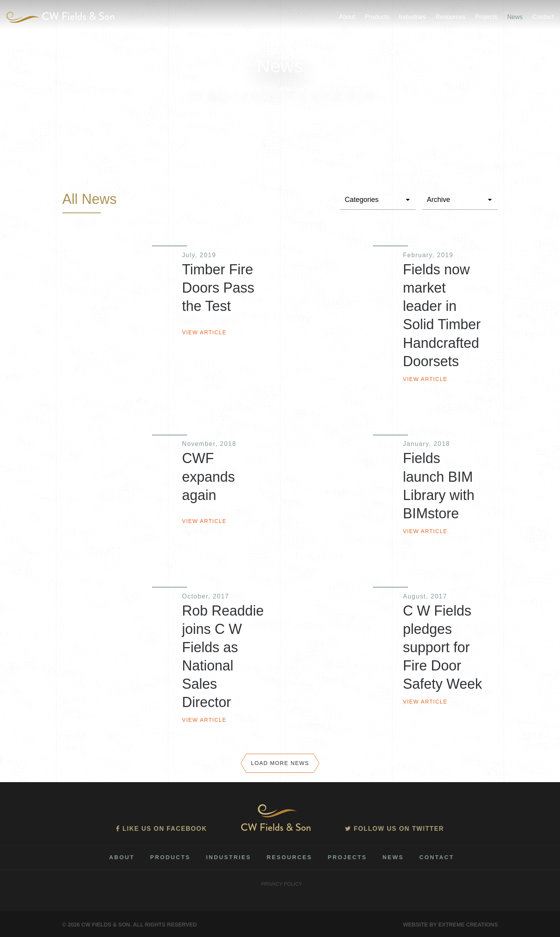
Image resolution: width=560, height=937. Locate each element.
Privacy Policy (282, 884)
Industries (412, 17)
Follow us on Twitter (395, 829)
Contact (543, 17)
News (515, 17)
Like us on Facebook (161, 829)
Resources (450, 17)
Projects (486, 17)
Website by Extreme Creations (450, 925)
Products (377, 17)
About (347, 17)
